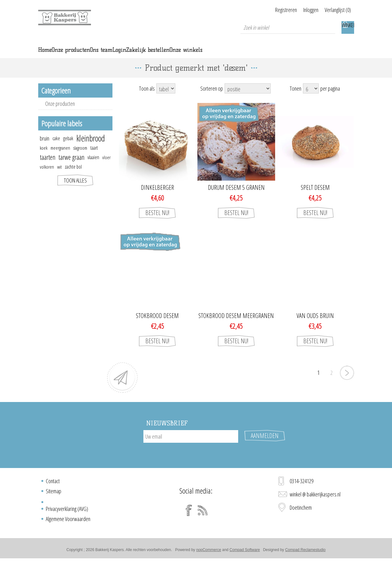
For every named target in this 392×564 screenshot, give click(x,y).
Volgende (347, 382)
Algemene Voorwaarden (68, 521)
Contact (53, 483)
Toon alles (75, 189)
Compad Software (245, 552)
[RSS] (203, 513)
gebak (68, 147)
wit (59, 176)
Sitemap (54, 494)
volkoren (47, 176)
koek (44, 157)
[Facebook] (189, 513)
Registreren (270, 10)
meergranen (60, 157)
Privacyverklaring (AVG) (67, 511)
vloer (106, 166)
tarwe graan (71, 166)
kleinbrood (91, 147)
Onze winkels (311, 54)
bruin (45, 147)
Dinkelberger (157, 196)
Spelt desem (315, 196)
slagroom (80, 157)
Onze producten (60, 112)
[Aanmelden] (191, 445)
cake (56, 147)
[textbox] (288, 27)
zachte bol (73, 176)
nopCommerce (209, 552)
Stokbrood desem (157, 325)
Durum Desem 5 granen (236, 196)
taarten (48, 166)
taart (94, 157)
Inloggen (303, 10)
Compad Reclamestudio (305, 552)
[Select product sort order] (248, 97)
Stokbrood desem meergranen (236, 325)
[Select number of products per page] (311, 97)
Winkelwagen (348, 27)
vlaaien (93, 166)
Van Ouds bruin (315, 325)
